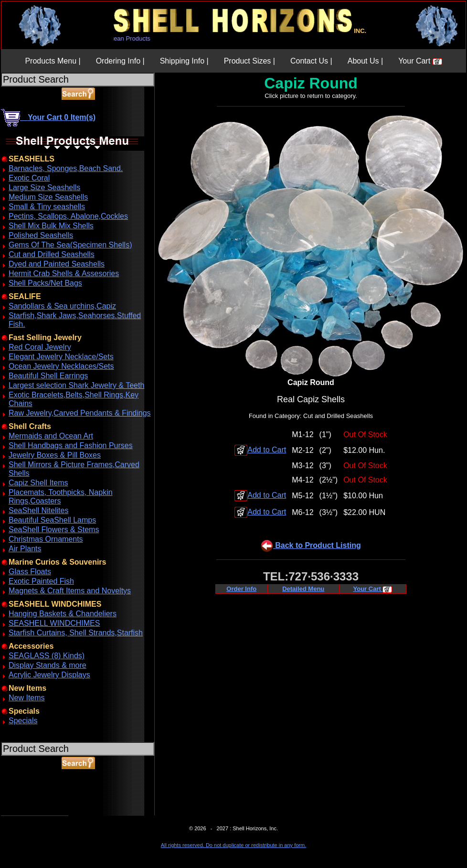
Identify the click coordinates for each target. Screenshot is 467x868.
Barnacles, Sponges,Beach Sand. (66, 168)
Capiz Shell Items (38, 483)
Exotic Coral (29, 178)
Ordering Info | (120, 61)
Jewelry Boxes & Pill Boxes (55, 455)
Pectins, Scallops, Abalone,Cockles (68, 216)
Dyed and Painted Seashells (57, 264)
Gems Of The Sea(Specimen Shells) (70, 245)
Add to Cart (260, 450)
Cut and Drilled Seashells (52, 254)
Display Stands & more (48, 665)
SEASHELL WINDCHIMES (54, 623)
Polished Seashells (41, 235)
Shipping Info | (184, 61)
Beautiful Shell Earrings (48, 376)
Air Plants (25, 549)
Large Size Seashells (44, 188)
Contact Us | (311, 61)
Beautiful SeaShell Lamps (52, 520)
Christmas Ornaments (46, 539)
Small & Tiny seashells (47, 207)
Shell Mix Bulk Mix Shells (51, 226)
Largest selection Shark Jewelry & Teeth (76, 385)
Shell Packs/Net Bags (45, 283)
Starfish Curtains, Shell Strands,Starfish (76, 633)
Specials (23, 721)
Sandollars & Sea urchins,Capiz (62, 306)
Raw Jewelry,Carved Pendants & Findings (80, 413)
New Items (27, 698)
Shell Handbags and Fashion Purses (71, 445)
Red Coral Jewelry (40, 347)
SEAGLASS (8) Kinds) (47, 656)
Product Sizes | (249, 61)
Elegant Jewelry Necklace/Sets (61, 357)
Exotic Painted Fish (41, 581)
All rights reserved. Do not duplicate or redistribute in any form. (233, 845)
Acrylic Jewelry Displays (49, 675)
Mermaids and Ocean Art (51, 436)
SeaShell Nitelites (38, 510)
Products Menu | (53, 61)
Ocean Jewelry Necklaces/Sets (61, 366)
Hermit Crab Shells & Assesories (64, 273)
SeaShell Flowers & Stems (54, 530)
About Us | (365, 61)
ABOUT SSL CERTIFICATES (26, 814)
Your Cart (420, 61)
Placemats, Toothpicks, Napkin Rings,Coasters (61, 497)
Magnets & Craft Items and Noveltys (70, 591)
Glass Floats (30, 572)
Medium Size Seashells (48, 197)
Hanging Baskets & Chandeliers (63, 614)
